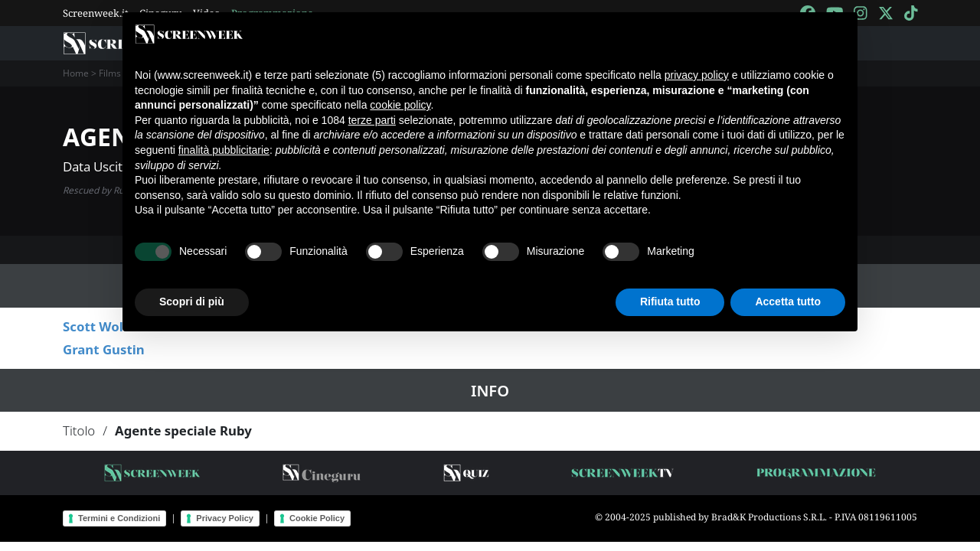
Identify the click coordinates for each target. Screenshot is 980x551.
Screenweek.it (96, 13)
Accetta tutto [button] (788, 302)
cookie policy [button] (400, 105)
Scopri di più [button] (192, 302)
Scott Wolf (95, 326)
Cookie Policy (317, 518)
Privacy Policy (225, 518)
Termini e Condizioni (119, 518)
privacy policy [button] (697, 75)
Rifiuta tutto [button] (670, 302)
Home (76, 73)
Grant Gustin (104, 349)
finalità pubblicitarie (224, 150)
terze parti (372, 120)
